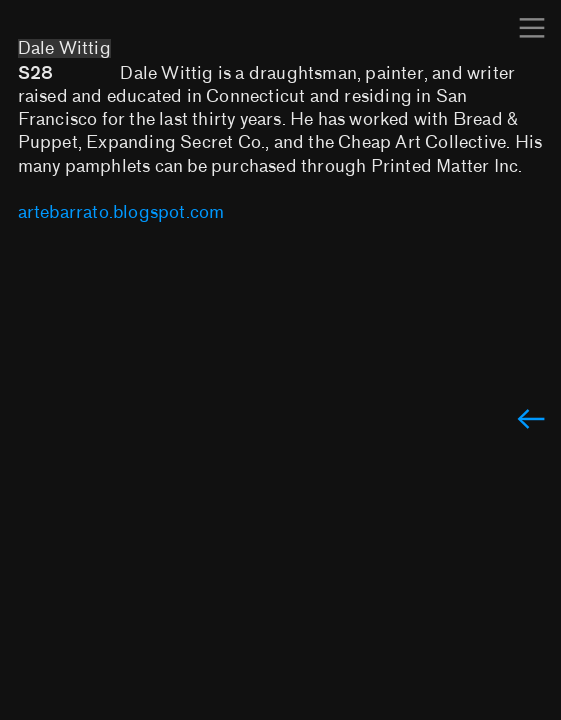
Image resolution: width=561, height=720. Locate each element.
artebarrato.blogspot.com (121, 212)
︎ (532, 28)
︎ (531, 420)
